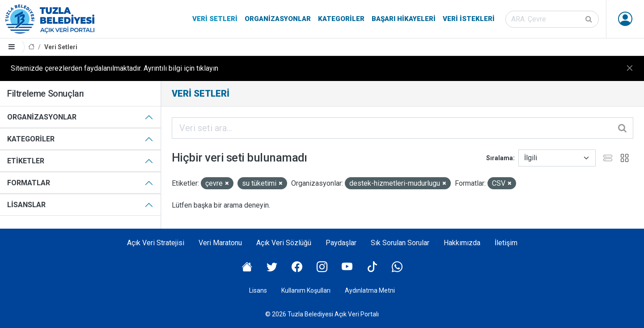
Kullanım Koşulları (306, 290)
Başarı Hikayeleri (404, 19)
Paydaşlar (341, 243)
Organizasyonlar (278, 19)
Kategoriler (341, 19)
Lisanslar (26, 205)
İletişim (506, 243)
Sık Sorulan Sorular (400, 243)
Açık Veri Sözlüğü (284, 243)
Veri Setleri (215, 19)
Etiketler (26, 161)
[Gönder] (589, 19)
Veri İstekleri (469, 19)
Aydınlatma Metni (370, 290)
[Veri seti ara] (552, 19)
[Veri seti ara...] (402, 128)
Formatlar (29, 183)
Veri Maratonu (220, 243)
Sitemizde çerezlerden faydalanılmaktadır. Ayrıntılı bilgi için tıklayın (114, 68)
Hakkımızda (462, 243)
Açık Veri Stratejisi (156, 243)
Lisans (258, 290)
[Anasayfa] (31, 47)
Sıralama (500, 158)
